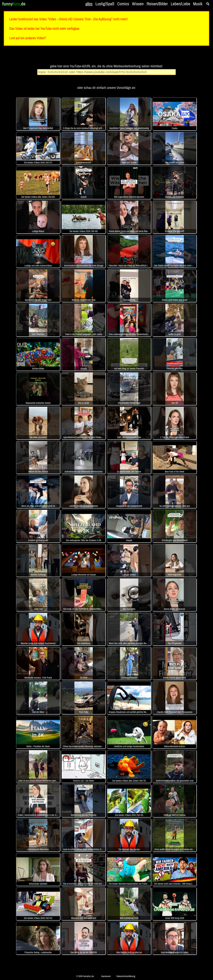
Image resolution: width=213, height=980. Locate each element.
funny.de (14, 4)
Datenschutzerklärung (126, 976)
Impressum (106, 976)
